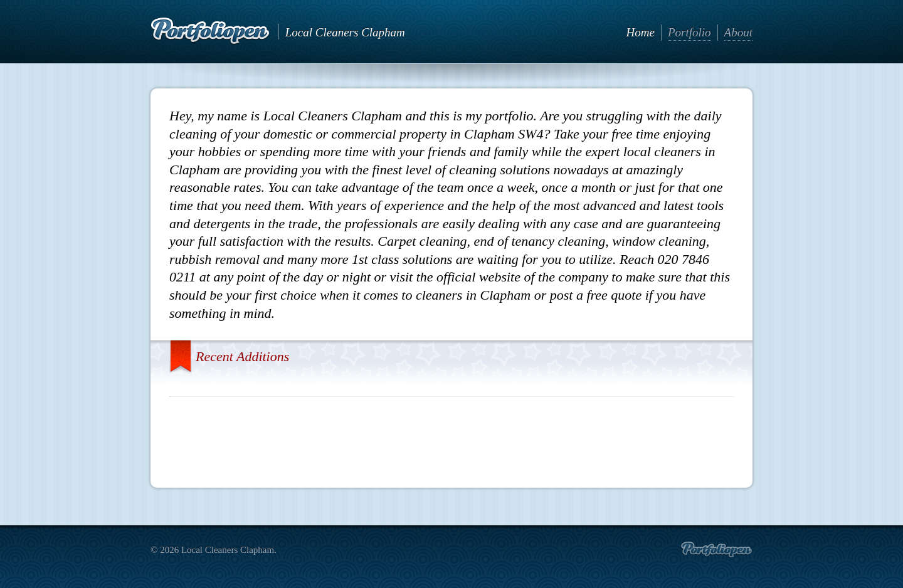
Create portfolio (716, 550)
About (738, 32)
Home (641, 32)
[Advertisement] (451, 438)
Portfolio (689, 32)
